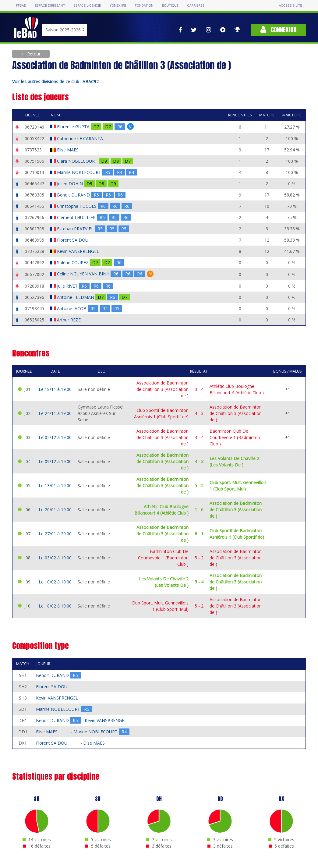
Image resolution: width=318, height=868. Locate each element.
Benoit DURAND (74, 195)
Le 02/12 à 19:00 (55, 437)
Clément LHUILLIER (77, 217)
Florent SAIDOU (73, 240)
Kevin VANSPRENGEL (79, 251)
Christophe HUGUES (77, 206)
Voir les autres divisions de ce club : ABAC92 (55, 81)
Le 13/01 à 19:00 (55, 485)
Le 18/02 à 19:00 (55, 606)
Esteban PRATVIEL (76, 229)
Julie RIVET (68, 286)
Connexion (278, 30)
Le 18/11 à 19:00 (55, 389)
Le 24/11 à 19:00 (55, 413)
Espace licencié (87, 6)
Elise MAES (68, 150)
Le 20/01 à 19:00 (55, 510)
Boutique (170, 6)
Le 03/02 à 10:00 (55, 558)
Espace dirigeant (50, 6)
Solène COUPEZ (73, 262)
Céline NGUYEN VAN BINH (84, 274)
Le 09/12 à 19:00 (55, 461)
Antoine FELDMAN (76, 297)
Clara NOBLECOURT (78, 161)
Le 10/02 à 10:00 (55, 582)
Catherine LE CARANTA (81, 138)
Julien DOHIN (71, 184)
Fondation (144, 6)
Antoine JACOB (72, 308)
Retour (33, 54)
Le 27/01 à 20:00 (55, 534)
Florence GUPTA (74, 127)
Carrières (196, 6)
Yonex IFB (118, 6)
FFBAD (21, 6)
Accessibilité (290, 6)
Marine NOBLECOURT (80, 172)
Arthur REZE (69, 320)
